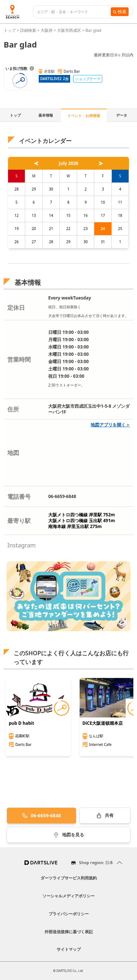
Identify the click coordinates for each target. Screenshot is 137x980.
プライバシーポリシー (69, 914)
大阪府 (47, 30)
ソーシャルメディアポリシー (68, 896)
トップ (10, 30)
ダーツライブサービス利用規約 (69, 878)
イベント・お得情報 (84, 116)
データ (122, 115)
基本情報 (46, 115)
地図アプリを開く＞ (110, 425)
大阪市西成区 (69, 30)
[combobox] (74, 12)
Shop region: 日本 (96, 862)
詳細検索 (29, 30)
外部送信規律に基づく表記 (69, 932)
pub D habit (21, 723)
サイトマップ (69, 949)
